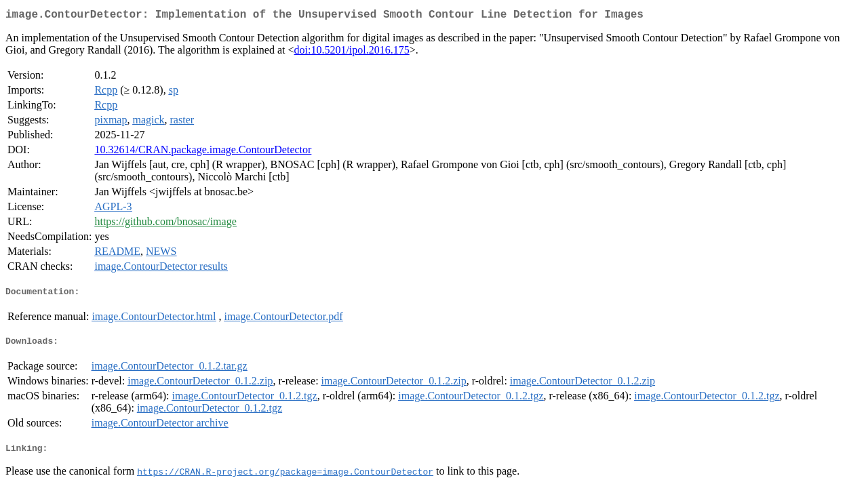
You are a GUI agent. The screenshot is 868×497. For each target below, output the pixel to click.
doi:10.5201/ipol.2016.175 (352, 53)
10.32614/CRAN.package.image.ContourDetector (203, 152)
